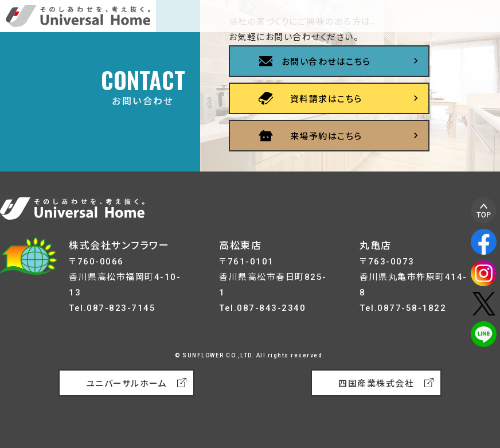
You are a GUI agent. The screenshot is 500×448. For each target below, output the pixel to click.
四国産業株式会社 (376, 384)
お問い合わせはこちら (326, 62)
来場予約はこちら (326, 137)
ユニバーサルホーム (127, 384)
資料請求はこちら (326, 99)
